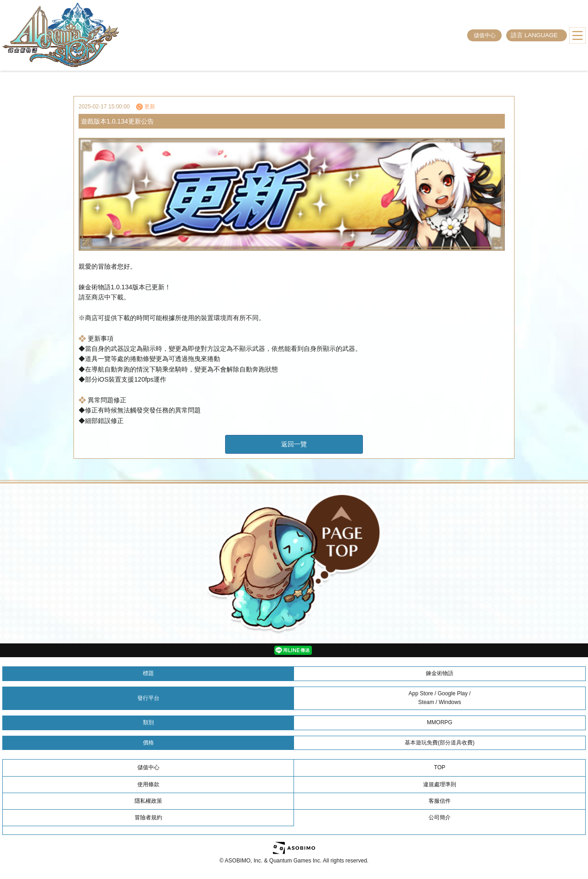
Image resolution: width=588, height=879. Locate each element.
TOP (440, 767)
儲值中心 (485, 35)
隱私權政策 (148, 801)
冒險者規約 (148, 817)
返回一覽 (294, 444)
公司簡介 (440, 817)
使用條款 (148, 784)
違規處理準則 (440, 784)
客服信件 (440, 801)
